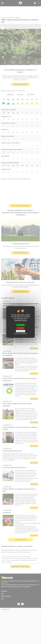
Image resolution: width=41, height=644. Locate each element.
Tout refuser (20, 328)
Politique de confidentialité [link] (20, 334)
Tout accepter (21, 325)
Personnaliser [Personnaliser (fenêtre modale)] (21, 331)
